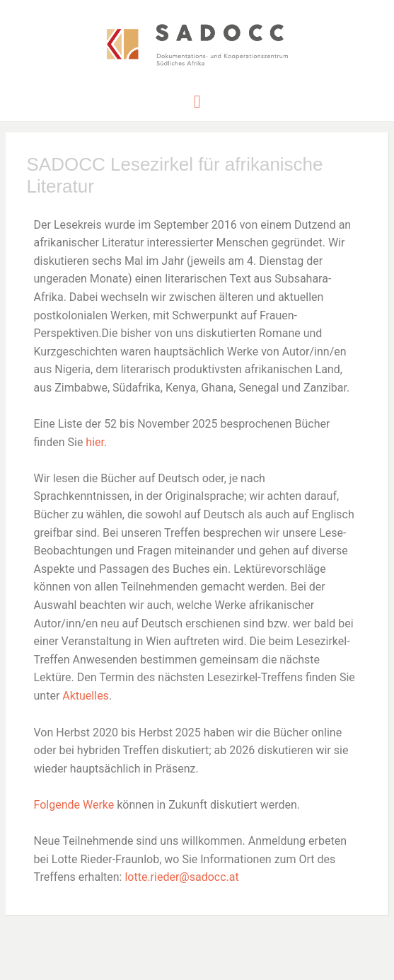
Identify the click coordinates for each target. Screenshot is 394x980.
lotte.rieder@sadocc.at (181, 877)
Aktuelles (86, 696)
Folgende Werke (74, 805)
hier (95, 442)
